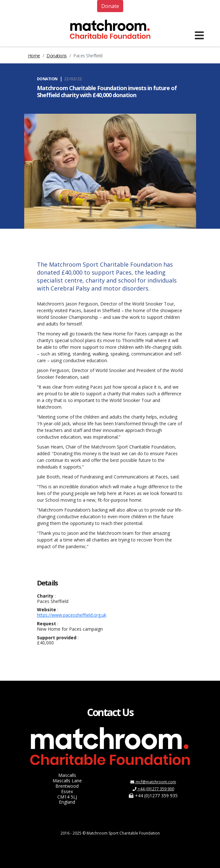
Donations (57, 56)
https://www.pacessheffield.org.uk (72, 615)
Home (34, 56)
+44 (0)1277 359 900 (153, 789)
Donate (110, 6)
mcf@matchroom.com (153, 782)
